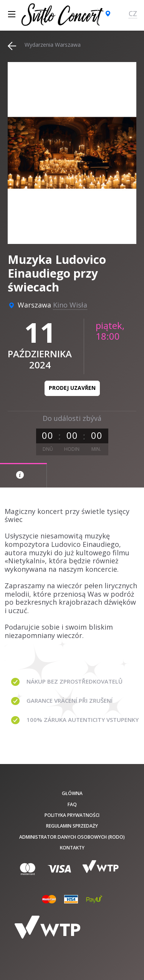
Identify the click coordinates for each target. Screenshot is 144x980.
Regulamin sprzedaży (72, 826)
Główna (72, 793)
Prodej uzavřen (72, 388)
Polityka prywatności (72, 815)
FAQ (72, 804)
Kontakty (72, 848)
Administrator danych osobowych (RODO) (72, 837)
